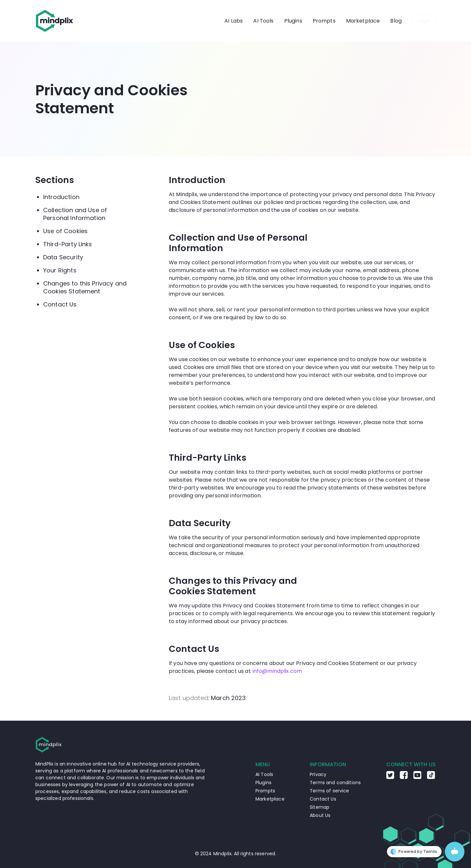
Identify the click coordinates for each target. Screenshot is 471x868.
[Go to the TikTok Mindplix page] (431, 777)
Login (424, 21)
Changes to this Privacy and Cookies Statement (85, 287)
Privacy (318, 774)
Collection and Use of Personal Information (75, 214)
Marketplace (363, 21)
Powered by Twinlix (414, 852)
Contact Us (60, 304)
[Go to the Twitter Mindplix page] (390, 777)
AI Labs (234, 21)
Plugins (293, 21)
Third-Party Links (68, 244)
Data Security (63, 257)
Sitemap (320, 807)
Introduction (61, 197)
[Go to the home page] (55, 21)
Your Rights (60, 270)
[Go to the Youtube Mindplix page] (417, 777)
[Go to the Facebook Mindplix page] (404, 777)
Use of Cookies (65, 231)
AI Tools (263, 21)
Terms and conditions (335, 783)
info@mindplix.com (277, 671)
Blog (396, 21)
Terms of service (329, 791)
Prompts (324, 21)
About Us (320, 815)
